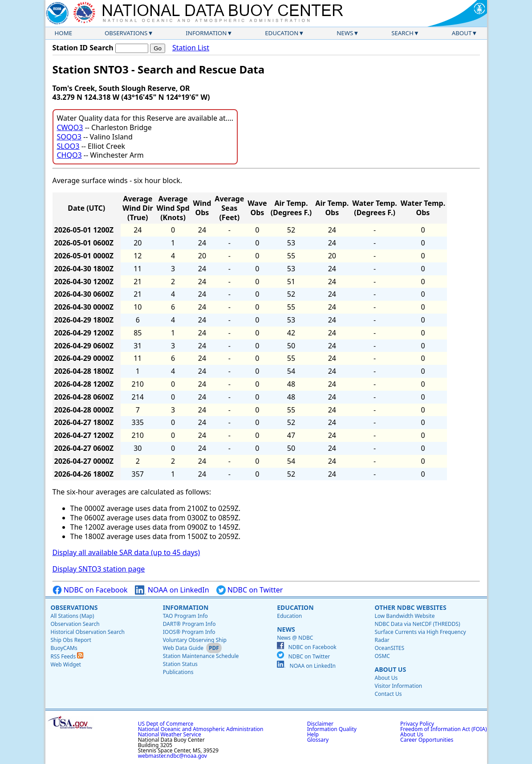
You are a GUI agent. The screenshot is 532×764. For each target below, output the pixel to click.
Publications (178, 672)
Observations (126, 33)
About (462, 33)
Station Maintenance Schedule (201, 656)
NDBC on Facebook (90, 590)
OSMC (382, 656)
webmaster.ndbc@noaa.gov (173, 756)
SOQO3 (69, 137)
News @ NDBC (295, 638)
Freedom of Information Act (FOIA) (443, 729)
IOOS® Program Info (189, 632)
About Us (390, 669)
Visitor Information (398, 686)
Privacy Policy (417, 724)
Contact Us (388, 694)
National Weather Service (170, 734)
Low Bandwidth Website (404, 616)
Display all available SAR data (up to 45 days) (126, 552)
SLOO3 (68, 146)
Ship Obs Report (71, 640)
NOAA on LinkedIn (172, 590)
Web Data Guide (183, 648)
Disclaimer (320, 724)
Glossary (318, 740)
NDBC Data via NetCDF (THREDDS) (417, 624)
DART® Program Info (189, 624)
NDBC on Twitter (250, 590)
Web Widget (66, 664)
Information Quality (332, 729)
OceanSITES (389, 648)
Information (206, 33)
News (345, 33)
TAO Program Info (185, 616)
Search (402, 33)
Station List (191, 48)
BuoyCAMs (64, 648)
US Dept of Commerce (166, 724)
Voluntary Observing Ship (195, 640)
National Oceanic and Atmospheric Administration (201, 729)
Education (282, 33)
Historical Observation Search (88, 632)
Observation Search (75, 624)
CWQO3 (70, 127)
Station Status (180, 664)
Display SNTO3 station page (99, 569)
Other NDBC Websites (410, 607)
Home (64, 33)
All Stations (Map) (73, 616)
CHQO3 (69, 155)
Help (313, 734)
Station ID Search (83, 48)
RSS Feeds (67, 656)
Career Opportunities (427, 740)
